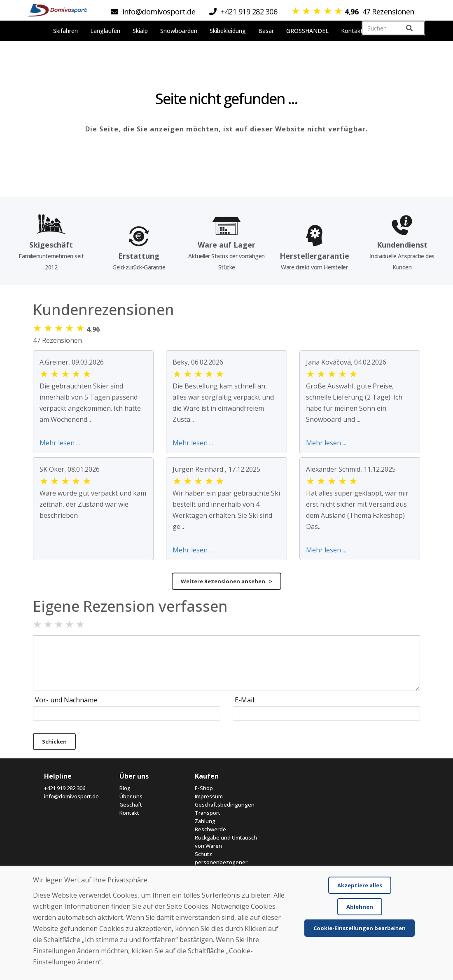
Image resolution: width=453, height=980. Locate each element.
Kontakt (129, 813)
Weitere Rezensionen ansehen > (226, 581)
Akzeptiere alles (360, 885)
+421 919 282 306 (65, 788)
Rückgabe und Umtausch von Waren (226, 842)
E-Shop (204, 788)
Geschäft (131, 805)
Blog (125, 788)
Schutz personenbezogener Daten (221, 862)
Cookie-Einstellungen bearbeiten (360, 928)
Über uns (131, 796)
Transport (208, 813)
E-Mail (244, 700)
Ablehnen (360, 907)
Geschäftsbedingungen (225, 805)
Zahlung (205, 821)
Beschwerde (210, 829)
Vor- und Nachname (66, 700)
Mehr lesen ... (60, 443)
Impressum (209, 796)
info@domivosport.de (71, 796)
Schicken (54, 741)
